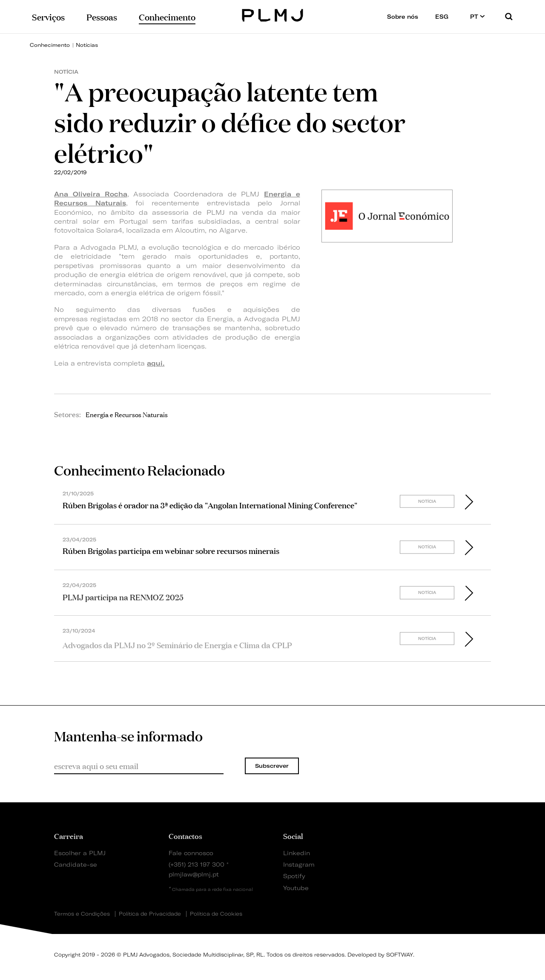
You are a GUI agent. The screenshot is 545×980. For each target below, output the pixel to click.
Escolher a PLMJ (80, 853)
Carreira (69, 836)
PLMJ (273, 14)
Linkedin (297, 853)
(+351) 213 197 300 (196, 864)
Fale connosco (191, 853)
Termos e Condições (82, 914)
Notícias (87, 45)
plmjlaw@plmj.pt (194, 874)
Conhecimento (50, 45)
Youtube (296, 888)
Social (293, 836)
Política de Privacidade (150, 914)
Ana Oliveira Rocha (90, 194)
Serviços (48, 16)
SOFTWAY (400, 955)
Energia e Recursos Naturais (127, 414)
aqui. (156, 363)
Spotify (294, 876)
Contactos (185, 836)
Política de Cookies (216, 914)
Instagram (299, 864)
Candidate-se (76, 864)
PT (478, 16)
